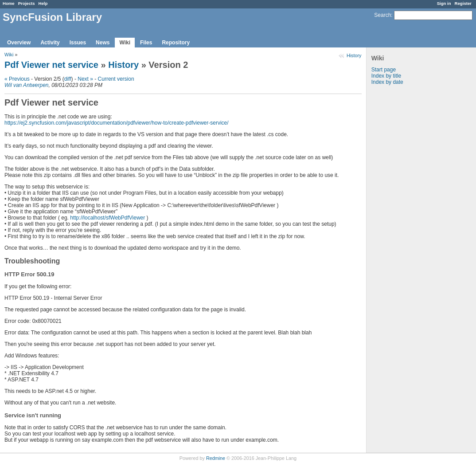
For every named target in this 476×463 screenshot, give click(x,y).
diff (68, 79)
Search (382, 15)
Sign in (444, 3)
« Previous (17, 79)
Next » (85, 79)
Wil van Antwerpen (27, 85)
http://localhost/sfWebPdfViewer (107, 218)
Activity (50, 43)
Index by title (386, 76)
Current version (116, 79)
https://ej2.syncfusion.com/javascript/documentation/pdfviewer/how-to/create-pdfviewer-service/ (117, 123)
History (354, 55)
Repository (176, 43)
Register (463, 3)
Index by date (387, 82)
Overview (19, 43)
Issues (78, 43)
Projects (27, 3)
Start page (384, 70)
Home (9, 3)
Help (43, 3)
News (103, 43)
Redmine (216, 458)
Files (146, 43)
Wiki (125, 43)
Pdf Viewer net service (51, 65)
